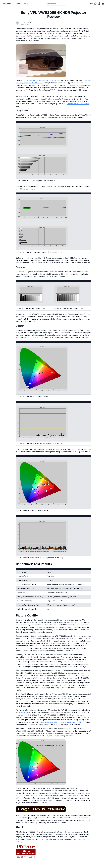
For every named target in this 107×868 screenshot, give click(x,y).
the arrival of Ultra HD (47, 722)
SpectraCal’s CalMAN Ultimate (78, 104)
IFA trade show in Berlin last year (41, 80)
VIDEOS (25, 4)
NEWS (18, 4)
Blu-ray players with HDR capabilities (69, 722)
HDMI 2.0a (25, 712)
